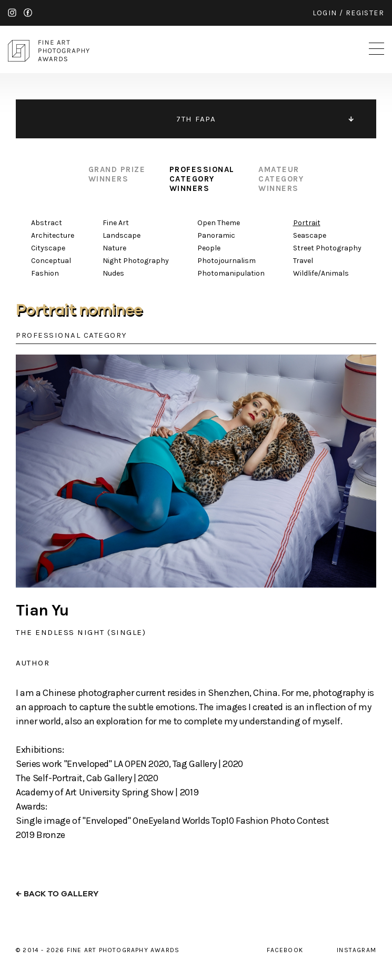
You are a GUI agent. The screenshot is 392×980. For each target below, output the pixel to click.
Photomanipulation (231, 273)
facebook (28, 13)
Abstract (47, 223)
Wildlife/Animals (321, 273)
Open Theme (219, 223)
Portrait (307, 223)
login (325, 13)
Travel (303, 261)
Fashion (45, 273)
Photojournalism (227, 261)
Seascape (310, 235)
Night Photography (136, 261)
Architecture (53, 235)
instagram (12, 13)
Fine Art (116, 223)
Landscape (122, 235)
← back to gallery (57, 894)
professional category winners (202, 179)
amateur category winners (281, 179)
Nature (114, 248)
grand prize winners (117, 174)
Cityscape (48, 248)
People (209, 248)
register (365, 13)
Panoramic (216, 235)
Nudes (113, 273)
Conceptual (51, 261)
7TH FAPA (196, 119)
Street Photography (327, 248)
